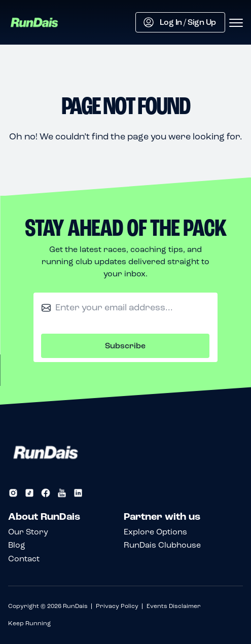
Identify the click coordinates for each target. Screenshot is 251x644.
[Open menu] (236, 23)
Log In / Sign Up (180, 22)
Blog (17, 545)
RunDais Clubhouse (162, 545)
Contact (24, 559)
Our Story (28, 532)
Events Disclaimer (174, 606)
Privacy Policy (117, 606)
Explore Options (155, 532)
